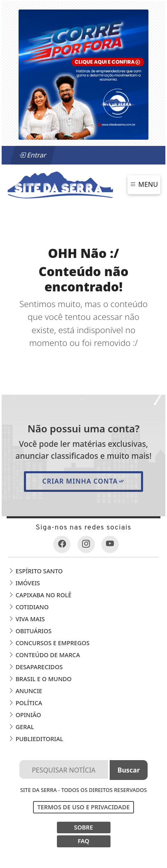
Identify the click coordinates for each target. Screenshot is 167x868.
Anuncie (25, 691)
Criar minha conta (83, 481)
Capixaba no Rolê (40, 595)
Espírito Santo (35, 571)
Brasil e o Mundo (40, 679)
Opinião (25, 715)
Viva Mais (27, 619)
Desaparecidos (35, 667)
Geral (21, 727)
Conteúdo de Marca (44, 655)
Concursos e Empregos (49, 643)
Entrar (33, 155)
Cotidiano (28, 607)
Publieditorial (36, 739)
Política (25, 703)
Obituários (30, 631)
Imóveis (24, 583)
